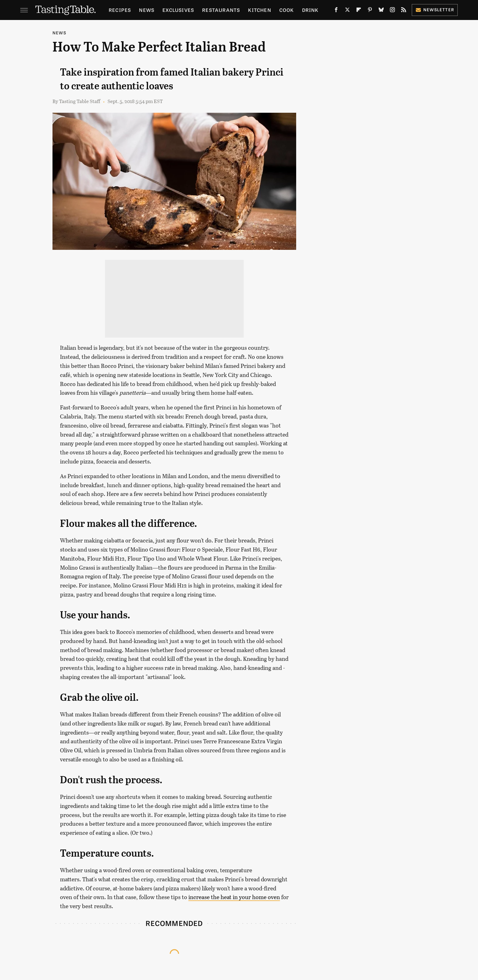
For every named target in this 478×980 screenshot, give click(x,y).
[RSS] (404, 11)
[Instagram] (392, 11)
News (147, 10)
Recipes (120, 10)
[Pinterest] (370, 11)
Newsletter (435, 10)
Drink (310, 10)
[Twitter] (347, 11)
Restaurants (221, 10)
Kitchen (259, 10)
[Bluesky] (381, 11)
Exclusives (178, 10)
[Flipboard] (359, 11)
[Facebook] (336, 11)
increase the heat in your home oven (234, 897)
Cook (287, 10)
